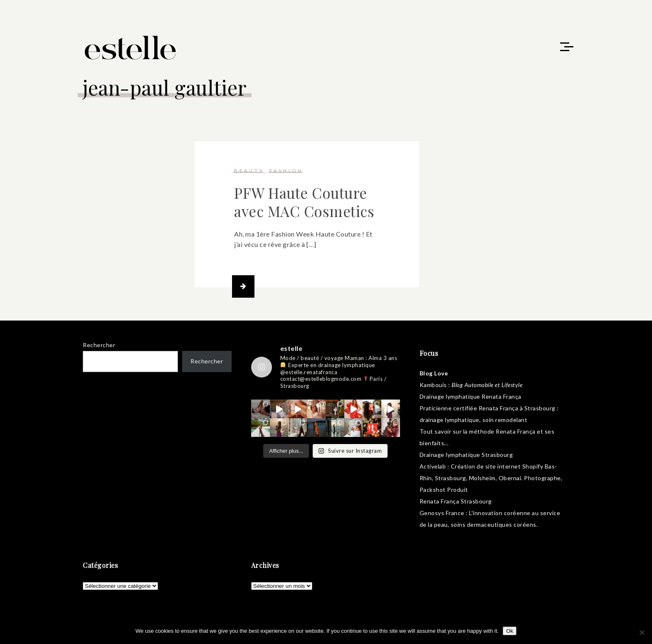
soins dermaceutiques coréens (494, 524)
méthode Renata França (502, 431)
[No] (642, 632)
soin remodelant (505, 420)
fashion (286, 171)
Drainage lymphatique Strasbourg (466, 455)
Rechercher (99, 345)
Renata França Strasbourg (456, 501)
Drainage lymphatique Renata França (470, 396)
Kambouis (433, 385)
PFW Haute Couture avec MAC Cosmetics (304, 202)
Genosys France (442, 513)
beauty (249, 171)
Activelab (433, 466)
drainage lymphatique (449, 420)
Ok (510, 631)
